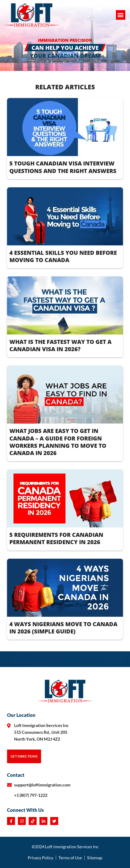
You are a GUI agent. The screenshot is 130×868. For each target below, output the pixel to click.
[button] (121, 15)
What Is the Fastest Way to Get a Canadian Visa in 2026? (60, 345)
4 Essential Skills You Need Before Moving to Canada (63, 256)
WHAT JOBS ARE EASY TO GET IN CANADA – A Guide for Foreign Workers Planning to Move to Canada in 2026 (58, 442)
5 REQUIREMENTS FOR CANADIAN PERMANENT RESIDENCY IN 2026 (56, 538)
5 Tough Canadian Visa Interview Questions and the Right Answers (63, 167)
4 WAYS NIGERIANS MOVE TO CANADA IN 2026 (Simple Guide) (63, 628)
